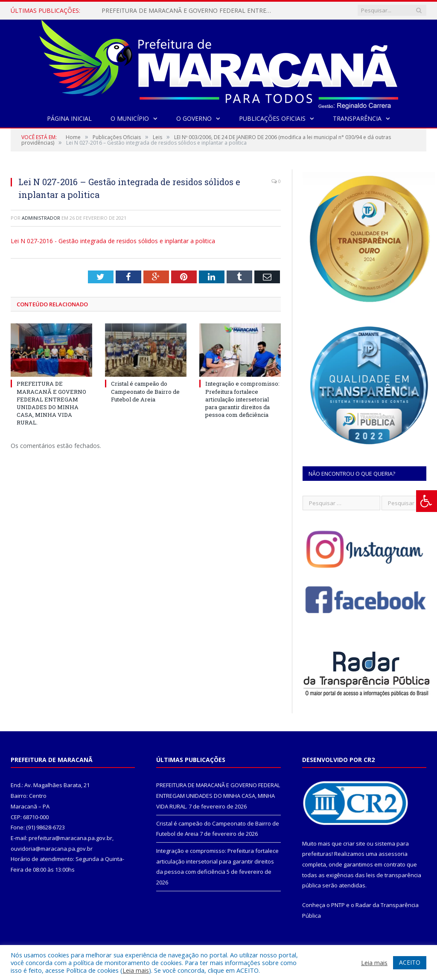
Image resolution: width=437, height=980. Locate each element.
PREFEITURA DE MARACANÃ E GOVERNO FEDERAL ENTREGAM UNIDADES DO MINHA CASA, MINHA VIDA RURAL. (189, 11)
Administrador (41, 218)
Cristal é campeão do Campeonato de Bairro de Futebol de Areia (145, 391)
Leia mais (136, 970)
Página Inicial (69, 118)
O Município (130, 118)
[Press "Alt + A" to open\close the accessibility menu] (427, 501)
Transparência (357, 118)
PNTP (338, 905)
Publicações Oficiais (272, 118)
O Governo (194, 118)
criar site (354, 843)
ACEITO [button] (410, 962)
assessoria (393, 854)
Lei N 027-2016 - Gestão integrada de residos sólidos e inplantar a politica (113, 241)
